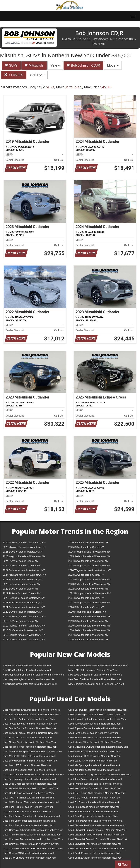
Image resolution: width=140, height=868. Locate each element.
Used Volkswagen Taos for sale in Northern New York (97, 714)
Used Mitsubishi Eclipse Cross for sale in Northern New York (32, 752)
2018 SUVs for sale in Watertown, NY (23, 630)
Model (113, 65)
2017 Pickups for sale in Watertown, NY (24, 640)
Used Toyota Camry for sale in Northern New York (95, 724)
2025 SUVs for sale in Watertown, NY (23, 552)
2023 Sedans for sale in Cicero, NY (22, 584)
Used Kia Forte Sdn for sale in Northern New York (29, 770)
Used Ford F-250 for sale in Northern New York (93, 812)
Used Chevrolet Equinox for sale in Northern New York (97, 830)
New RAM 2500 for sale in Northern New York (27, 670)
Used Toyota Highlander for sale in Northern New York (97, 719)
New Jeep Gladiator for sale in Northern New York (95, 679)
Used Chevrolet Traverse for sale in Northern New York (32, 835)
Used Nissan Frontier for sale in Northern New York (30, 747)
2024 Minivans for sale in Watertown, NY (24, 575)
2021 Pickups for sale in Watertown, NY (89, 603)
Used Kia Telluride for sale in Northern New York (94, 770)
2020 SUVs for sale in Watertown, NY (23, 612)
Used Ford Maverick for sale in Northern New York (95, 821)
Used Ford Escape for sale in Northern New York (94, 807)
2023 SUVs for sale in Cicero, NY (86, 575)
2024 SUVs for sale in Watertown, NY (88, 561)
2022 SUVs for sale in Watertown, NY (88, 589)
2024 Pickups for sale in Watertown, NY (89, 566)
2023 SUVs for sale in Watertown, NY (23, 579)
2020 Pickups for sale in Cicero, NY (87, 612)
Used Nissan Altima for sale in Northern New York (95, 742)
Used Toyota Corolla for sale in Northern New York (30, 728)
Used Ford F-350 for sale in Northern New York (28, 812)
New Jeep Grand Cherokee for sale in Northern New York (33, 675)
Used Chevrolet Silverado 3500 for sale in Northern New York (33, 849)
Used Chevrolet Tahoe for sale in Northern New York (96, 835)
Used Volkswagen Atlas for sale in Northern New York (31, 710)
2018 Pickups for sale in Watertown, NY (24, 635)
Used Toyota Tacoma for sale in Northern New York (30, 724)
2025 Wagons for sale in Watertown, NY (24, 556)
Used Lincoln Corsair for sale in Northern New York (30, 761)
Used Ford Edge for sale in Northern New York (93, 816)
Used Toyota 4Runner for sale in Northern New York (96, 728)
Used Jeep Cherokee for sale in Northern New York (30, 784)
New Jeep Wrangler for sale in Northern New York (29, 679)
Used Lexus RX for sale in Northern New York (93, 761)
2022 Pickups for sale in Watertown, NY (89, 593)
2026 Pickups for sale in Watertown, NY (24, 542)
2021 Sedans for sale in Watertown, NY (24, 607)
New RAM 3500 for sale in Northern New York (93, 670)
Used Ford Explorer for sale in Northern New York (29, 821)
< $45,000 (14, 75)
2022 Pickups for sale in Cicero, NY (22, 593)
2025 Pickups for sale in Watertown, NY (89, 552)
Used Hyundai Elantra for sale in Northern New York (30, 788)
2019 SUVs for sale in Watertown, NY (88, 621)
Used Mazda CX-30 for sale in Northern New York (95, 756)
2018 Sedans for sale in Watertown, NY (89, 630)
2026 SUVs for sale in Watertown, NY (88, 542)
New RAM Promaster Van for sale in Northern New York (98, 665)
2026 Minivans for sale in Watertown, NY (24, 547)
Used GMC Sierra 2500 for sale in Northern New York (31, 802)
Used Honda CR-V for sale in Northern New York (94, 788)
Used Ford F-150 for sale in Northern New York (28, 807)
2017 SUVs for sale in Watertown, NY (88, 635)
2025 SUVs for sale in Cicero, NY (86, 547)
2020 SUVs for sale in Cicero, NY (86, 607)
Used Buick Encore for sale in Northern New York (94, 853)
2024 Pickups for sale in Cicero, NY (22, 566)
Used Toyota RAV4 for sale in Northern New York (29, 719)
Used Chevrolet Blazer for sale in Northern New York (96, 848)
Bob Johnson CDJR (83, 65)
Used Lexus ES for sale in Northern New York (27, 765)
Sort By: (37, 75)
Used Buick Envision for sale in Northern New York (95, 858)
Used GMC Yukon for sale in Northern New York (94, 802)
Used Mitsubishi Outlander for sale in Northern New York (98, 747)
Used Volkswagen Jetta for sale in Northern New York (31, 714)
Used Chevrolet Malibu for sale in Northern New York (31, 844)
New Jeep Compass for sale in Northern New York (95, 675)
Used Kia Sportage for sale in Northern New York (94, 765)
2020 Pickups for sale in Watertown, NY (24, 616)
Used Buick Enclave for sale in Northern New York (29, 858)
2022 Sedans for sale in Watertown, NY (24, 598)
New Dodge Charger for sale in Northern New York (30, 684)
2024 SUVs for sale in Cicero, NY (21, 561)
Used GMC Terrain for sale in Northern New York (29, 798)
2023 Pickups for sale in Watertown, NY (89, 579)
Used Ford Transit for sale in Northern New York (28, 825)
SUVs (11, 65)
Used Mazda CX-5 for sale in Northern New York (94, 751)
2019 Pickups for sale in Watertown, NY (24, 626)
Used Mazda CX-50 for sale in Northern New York (29, 756)
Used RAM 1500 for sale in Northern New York (93, 733)
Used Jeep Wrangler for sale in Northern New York (30, 779)
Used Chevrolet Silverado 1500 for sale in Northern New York (33, 831)
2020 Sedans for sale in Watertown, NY (89, 616)
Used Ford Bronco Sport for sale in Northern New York (32, 816)
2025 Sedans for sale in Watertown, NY (89, 556)
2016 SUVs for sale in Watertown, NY (88, 640)
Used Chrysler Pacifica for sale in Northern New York (96, 825)
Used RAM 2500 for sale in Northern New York (28, 738)
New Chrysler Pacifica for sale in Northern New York (96, 684)
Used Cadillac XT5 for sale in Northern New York (29, 853)
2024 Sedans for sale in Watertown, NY (24, 570)
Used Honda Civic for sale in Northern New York (28, 793)
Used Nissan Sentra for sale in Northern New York (29, 742)
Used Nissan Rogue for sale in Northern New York (95, 738)
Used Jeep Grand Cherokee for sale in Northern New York (34, 775)
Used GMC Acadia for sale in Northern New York (94, 798)
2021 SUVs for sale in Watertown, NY (23, 603)
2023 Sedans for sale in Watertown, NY (89, 584)
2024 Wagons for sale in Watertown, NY (90, 570)
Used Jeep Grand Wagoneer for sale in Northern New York (100, 775)
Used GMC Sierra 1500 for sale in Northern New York (97, 793)
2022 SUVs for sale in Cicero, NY (21, 589)
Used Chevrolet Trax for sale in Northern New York (95, 844)
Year (55, 65)
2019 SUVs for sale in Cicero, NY (21, 621)
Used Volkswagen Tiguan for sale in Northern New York (98, 710)
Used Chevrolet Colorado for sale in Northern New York (98, 839)
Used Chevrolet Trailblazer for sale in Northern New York (33, 839)
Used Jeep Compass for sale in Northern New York (95, 779)
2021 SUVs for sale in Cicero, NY (86, 598)
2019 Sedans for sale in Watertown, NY (89, 626)
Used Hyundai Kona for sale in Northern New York (95, 784)
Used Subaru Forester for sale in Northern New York (31, 733)
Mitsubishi (34, 65)
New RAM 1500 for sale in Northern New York (27, 665)
